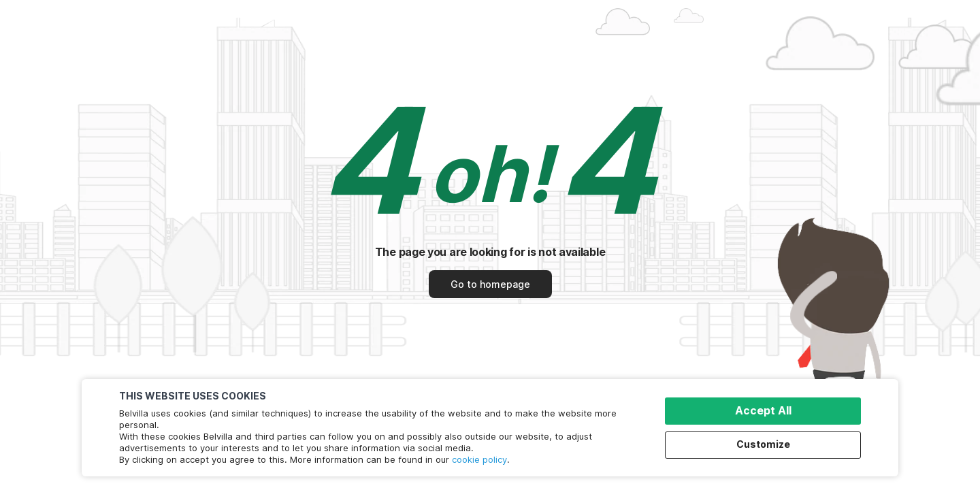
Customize (763, 444)
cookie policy (479, 459)
